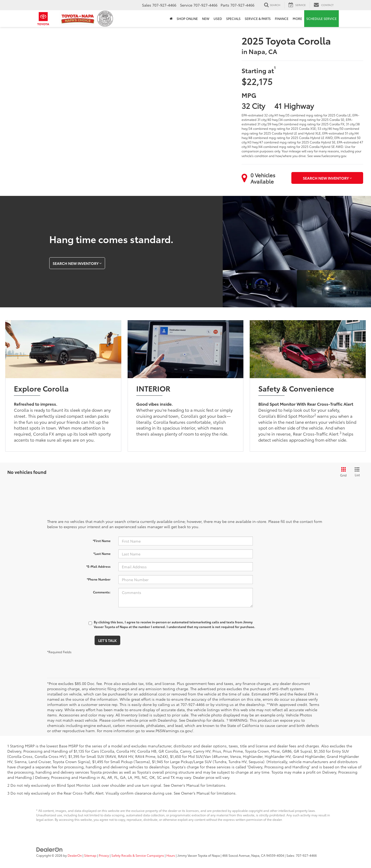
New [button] (206, 18)
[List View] (357, 472)
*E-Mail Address (98, 566)
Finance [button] (282, 18)
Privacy (104, 855)
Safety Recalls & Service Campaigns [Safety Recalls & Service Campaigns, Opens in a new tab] (138, 855)
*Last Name (102, 553)
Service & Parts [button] (258, 18)
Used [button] (218, 18)
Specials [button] (233, 18)
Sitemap (90, 855)
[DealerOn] (50, 849)
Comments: (102, 592)
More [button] (297, 18)
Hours (171, 855)
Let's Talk (107, 640)
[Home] (171, 19)
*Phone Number (99, 579)
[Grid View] (342, 472)
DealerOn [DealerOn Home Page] (75, 855)
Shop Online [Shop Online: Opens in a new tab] (187, 18)
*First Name (102, 541)
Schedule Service (321, 18)
